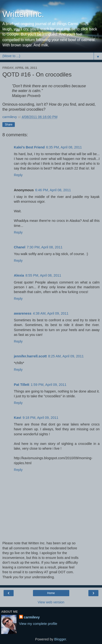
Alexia (19, 275)
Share (9, 125)
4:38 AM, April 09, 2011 (51, 313)
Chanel (20, 247)
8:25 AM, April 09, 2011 (66, 356)
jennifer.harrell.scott (30, 356)
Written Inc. (23, 14)
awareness (23, 313)
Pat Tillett (22, 385)
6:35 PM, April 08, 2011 (64, 147)
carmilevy (32, 617)
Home (51, 593)
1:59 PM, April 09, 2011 (49, 385)
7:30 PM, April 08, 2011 (45, 247)
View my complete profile (38, 624)
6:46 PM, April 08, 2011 (53, 190)
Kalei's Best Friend (29, 147)
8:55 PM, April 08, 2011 (43, 275)
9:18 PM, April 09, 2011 (40, 418)
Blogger (60, 639)
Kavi (17, 418)
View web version (51, 602)
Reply (18, 175)
